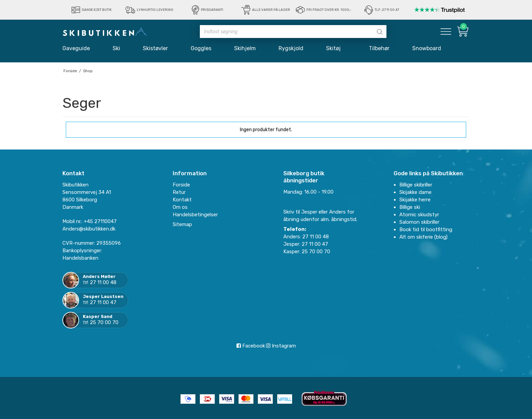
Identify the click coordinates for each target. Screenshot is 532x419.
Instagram (281, 346)
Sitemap (182, 224)
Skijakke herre (415, 200)
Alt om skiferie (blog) (423, 237)
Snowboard (427, 48)
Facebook (251, 346)
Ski (116, 48)
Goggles (201, 48)
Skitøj (336, 48)
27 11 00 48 (103, 282)
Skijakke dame (415, 192)
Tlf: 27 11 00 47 (387, 10)
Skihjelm (245, 48)
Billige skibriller (416, 185)
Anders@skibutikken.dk (89, 229)
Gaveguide (76, 48)
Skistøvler (155, 48)
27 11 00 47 (103, 302)
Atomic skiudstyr (419, 215)
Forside (181, 185)
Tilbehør (379, 48)
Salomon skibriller (419, 222)
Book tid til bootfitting (426, 230)
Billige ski (410, 207)
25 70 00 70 (104, 322)
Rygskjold (291, 48)
